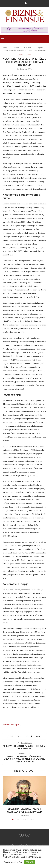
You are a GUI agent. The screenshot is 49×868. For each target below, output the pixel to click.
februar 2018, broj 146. (12, 725)
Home (5, 48)
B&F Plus (28, 48)
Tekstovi (16, 48)
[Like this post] (29, 736)
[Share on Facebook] (31, 736)
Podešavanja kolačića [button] (13, 862)
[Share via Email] (39, 736)
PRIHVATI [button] (30, 862)
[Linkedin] (26, 3)
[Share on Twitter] (34, 736)
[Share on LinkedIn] (37, 736)
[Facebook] (23, 3)
